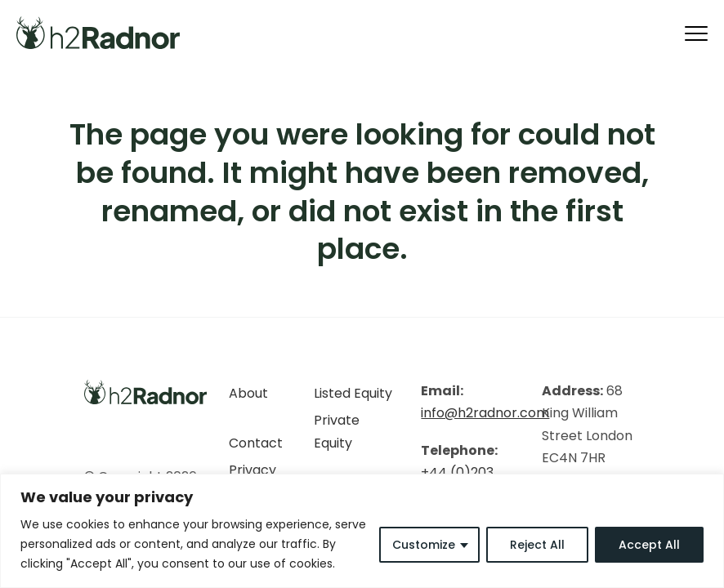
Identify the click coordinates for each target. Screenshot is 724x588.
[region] (362, 531)
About (248, 393)
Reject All (537, 545)
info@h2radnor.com (485, 413)
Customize (424, 545)
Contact (256, 443)
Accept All (649, 545)
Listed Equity (353, 393)
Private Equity (337, 431)
